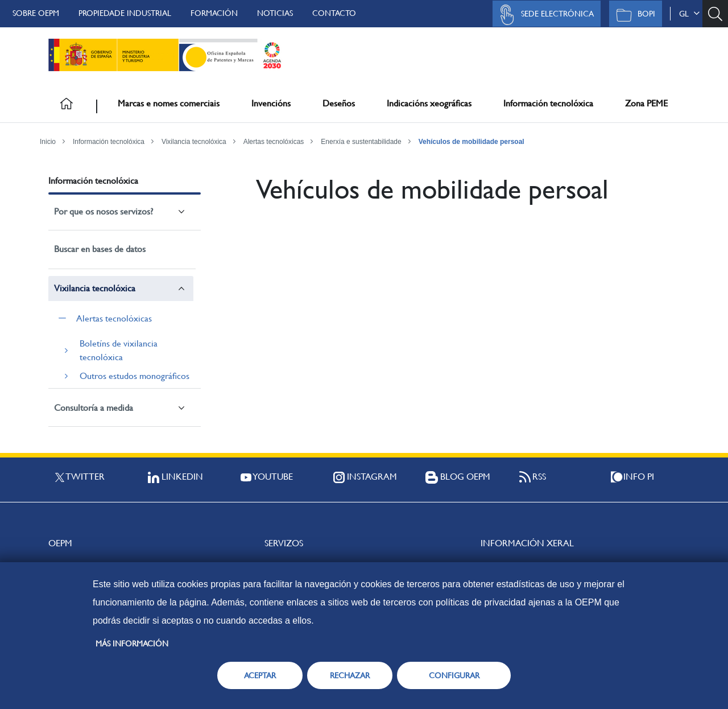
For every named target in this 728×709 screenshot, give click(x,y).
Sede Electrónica (544, 15)
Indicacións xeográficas (429, 103)
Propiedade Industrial (125, 13)
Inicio (48, 142)
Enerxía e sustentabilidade (361, 142)
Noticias (275, 13)
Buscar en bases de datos (100, 249)
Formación (214, 13)
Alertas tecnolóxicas (274, 142)
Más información (132, 644)
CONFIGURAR (454, 675)
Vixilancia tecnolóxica (194, 142)
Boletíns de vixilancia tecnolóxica (119, 350)
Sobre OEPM (36, 13)
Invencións (271, 103)
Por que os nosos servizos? (104, 211)
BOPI (633, 15)
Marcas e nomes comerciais (169, 103)
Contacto (334, 13)
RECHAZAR (350, 675)
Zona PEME (646, 103)
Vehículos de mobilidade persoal (471, 142)
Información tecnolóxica (548, 103)
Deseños (339, 103)
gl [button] (689, 14)
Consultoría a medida (94, 408)
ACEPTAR (260, 675)
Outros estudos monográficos (135, 376)
